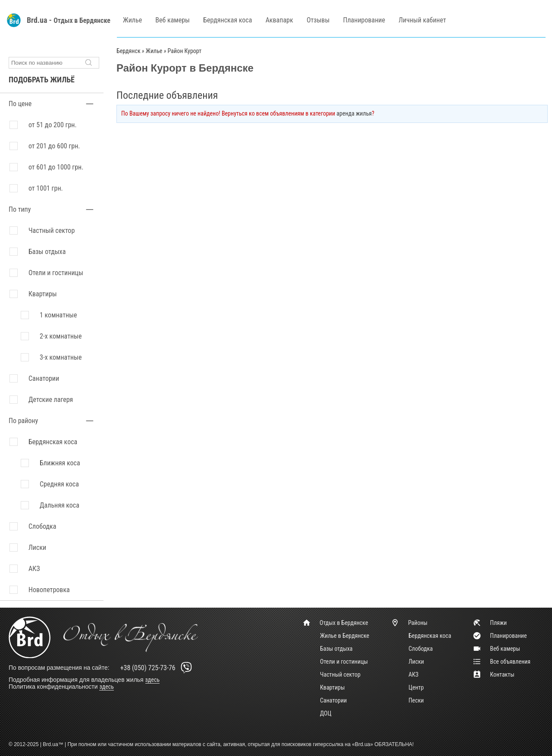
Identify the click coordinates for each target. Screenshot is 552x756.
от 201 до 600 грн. (54, 146)
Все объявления (502, 662)
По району (23, 421)
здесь (153, 680)
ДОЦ (326, 713)
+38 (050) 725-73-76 (158, 668)
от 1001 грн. (46, 188)
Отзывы (318, 20)
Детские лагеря (51, 400)
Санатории (44, 378)
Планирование (364, 20)
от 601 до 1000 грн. (56, 167)
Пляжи (490, 623)
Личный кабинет (422, 20)
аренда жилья (354, 113)
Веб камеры (172, 20)
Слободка (420, 649)
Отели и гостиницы (56, 273)
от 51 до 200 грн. (53, 125)
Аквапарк (279, 20)
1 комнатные (58, 315)
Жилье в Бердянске (345, 636)
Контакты (494, 674)
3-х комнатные (61, 357)
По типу (20, 209)
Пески (416, 700)
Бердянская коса (227, 20)
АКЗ (413, 674)
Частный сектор (52, 231)
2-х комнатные (61, 336)
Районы (409, 623)
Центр (416, 687)
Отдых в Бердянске (82, 20)
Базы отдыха (47, 252)
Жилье (132, 20)
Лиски (416, 662)
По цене (20, 104)
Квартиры (43, 294)
